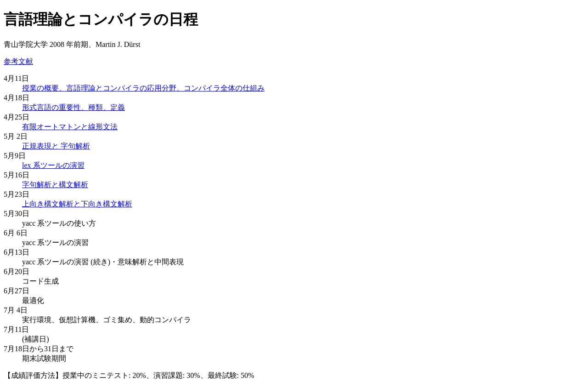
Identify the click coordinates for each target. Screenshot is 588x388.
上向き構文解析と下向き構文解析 (77, 204)
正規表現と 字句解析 (56, 146)
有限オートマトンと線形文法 (70, 127)
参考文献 (18, 61)
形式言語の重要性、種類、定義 (73, 107)
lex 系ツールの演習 (53, 165)
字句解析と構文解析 (55, 185)
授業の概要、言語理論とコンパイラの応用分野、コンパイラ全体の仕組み (143, 88)
